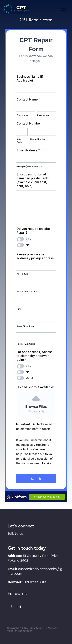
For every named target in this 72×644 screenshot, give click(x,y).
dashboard (37, 628)
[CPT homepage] (31, 9)
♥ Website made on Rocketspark (32, 629)
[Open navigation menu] (64, 9)
